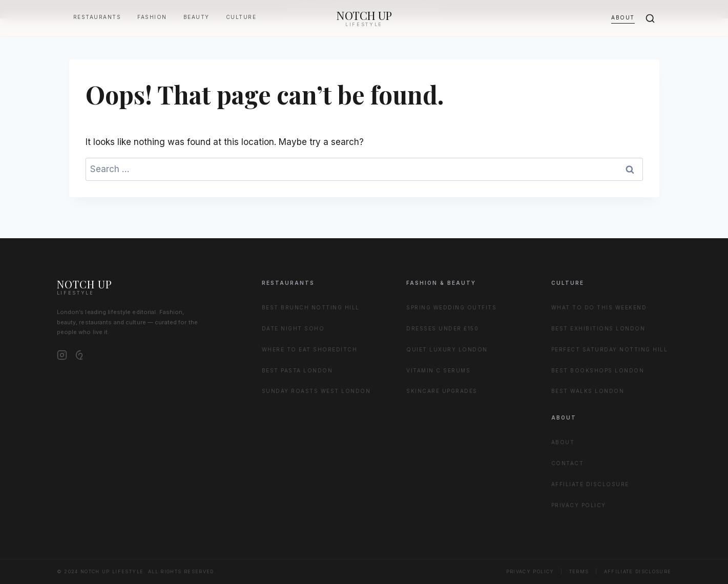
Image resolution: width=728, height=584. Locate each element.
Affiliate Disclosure (590, 484)
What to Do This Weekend (599, 307)
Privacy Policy (579, 505)
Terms (579, 571)
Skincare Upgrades (442, 391)
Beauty (196, 17)
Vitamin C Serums (438, 370)
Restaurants (97, 17)
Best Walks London (588, 391)
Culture (241, 17)
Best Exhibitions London (598, 328)
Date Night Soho (293, 328)
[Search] (650, 18)
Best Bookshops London (598, 370)
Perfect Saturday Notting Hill (610, 349)
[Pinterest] (80, 355)
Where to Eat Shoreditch (310, 349)
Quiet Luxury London (447, 349)
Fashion (152, 17)
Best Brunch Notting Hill (311, 307)
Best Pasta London (297, 370)
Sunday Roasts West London (316, 391)
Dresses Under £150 (442, 328)
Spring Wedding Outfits (451, 307)
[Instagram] (62, 355)
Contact (568, 463)
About (623, 17)
